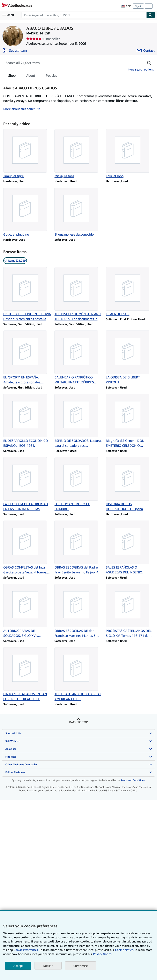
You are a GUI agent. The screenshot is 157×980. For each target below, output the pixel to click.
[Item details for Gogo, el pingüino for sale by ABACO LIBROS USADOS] (27, 212)
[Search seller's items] (70, 63)
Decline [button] (48, 966)
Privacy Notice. (102, 954)
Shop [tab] (12, 76)
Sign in (138, 6)
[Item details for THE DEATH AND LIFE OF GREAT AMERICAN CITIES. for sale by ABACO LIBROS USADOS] (78, 674)
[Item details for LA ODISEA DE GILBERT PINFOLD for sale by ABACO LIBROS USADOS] (130, 358)
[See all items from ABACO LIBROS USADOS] (15, 50)
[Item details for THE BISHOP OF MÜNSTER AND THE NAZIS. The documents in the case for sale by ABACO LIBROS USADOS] (78, 294)
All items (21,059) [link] (15, 260)
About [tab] (31, 76)
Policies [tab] (51, 76)
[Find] (151, 15)
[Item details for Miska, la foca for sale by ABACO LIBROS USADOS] (78, 154)
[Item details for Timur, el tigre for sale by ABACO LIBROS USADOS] (27, 154)
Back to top (78, 722)
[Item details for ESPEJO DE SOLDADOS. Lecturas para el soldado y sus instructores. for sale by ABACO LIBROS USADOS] (78, 421)
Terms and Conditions (133, 780)
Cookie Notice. (124, 950)
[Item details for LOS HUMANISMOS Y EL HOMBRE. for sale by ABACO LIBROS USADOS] (78, 484)
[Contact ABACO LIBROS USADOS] (146, 50)
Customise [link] (81, 966)
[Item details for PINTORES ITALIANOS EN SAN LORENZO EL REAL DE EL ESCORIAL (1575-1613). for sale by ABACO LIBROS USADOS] (27, 674)
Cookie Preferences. (26, 950)
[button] (149, 63)
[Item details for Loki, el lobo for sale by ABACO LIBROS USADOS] (130, 154)
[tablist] (33, 75)
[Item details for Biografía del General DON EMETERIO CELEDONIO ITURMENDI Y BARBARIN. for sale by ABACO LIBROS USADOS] (130, 421)
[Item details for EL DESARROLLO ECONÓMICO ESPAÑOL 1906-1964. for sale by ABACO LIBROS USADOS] (27, 421)
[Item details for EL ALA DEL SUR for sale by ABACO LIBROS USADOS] (130, 292)
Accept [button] (18, 966)
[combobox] (84, 15)
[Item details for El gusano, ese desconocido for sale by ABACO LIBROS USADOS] (78, 212)
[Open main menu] (9, 15)
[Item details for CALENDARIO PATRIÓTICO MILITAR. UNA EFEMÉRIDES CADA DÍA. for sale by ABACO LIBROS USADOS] (78, 358)
